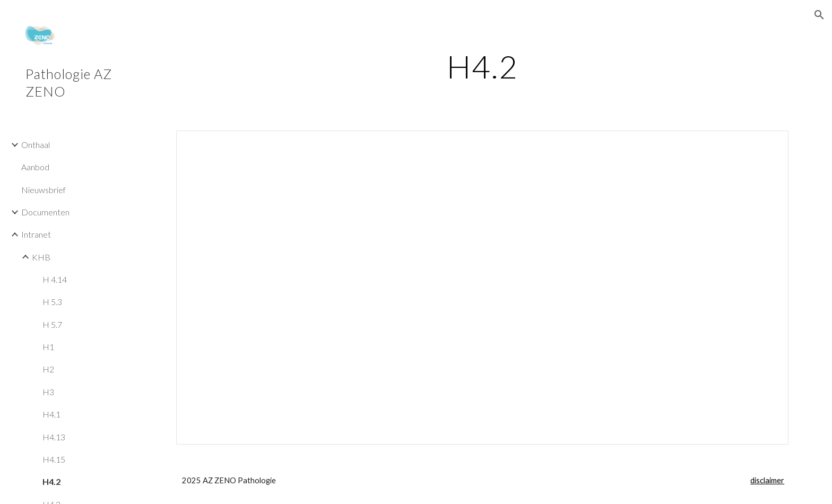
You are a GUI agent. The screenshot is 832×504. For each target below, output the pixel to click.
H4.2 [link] (51, 481)
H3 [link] (48, 392)
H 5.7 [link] (52, 324)
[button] (819, 15)
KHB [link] (41, 257)
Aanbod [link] (35, 167)
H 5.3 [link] (52, 302)
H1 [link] (48, 347)
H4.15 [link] (54, 459)
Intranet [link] (36, 234)
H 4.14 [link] (55, 279)
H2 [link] (48, 369)
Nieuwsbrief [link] (44, 190)
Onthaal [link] (36, 145)
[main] (482, 66)
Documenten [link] (45, 212)
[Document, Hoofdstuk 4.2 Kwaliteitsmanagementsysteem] (482, 288)
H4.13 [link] (54, 437)
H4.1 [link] (51, 414)
